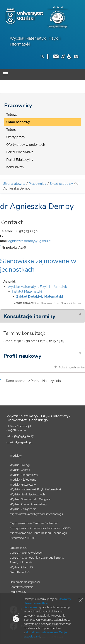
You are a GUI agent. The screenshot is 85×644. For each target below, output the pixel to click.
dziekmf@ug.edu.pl (19, 442)
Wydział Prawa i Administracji (29, 504)
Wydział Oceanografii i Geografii (30, 499)
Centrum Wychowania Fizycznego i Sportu (37, 558)
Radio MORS (18, 592)
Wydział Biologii (20, 465)
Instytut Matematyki (27, 291)
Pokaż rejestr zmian (70, 367)
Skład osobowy (18, 122)
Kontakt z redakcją (22, 587)
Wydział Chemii (20, 470)
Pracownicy (18, 105)
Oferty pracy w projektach (26, 145)
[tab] (42, 316)
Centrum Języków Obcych (27, 553)
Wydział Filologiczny (23, 480)
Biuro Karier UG (20, 572)
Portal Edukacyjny (20, 160)
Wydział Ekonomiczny (24, 475)
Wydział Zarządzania (23, 509)
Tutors (11, 130)
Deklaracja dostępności (25, 582)
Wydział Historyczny (23, 485)
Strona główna (14, 184)
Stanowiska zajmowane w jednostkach (38, 265)
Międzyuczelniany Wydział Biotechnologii (36, 514)
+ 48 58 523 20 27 (22, 436)
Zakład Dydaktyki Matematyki (40, 297)
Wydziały (16, 456)
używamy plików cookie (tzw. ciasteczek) (47, 603)
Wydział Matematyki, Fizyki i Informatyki (38, 287)
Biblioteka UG (19, 548)
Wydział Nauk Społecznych (27, 494)
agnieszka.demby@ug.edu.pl (30, 241)
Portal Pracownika (20, 152)
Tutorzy (12, 115)
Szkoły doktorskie (21, 562)
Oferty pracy (16, 137)
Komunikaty (15, 167)
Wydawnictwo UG (21, 567)
